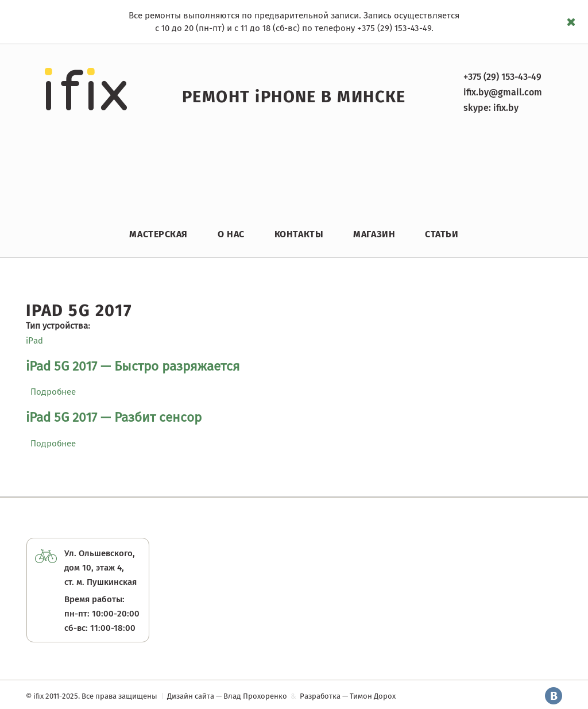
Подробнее (53, 392)
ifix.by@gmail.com (503, 92)
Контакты (299, 234)
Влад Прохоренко (255, 696)
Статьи (442, 234)
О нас (231, 234)
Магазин (374, 234)
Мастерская (158, 234)
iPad (34, 341)
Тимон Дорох (373, 696)
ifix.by (506, 108)
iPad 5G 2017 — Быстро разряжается (133, 366)
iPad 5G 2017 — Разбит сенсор (114, 417)
